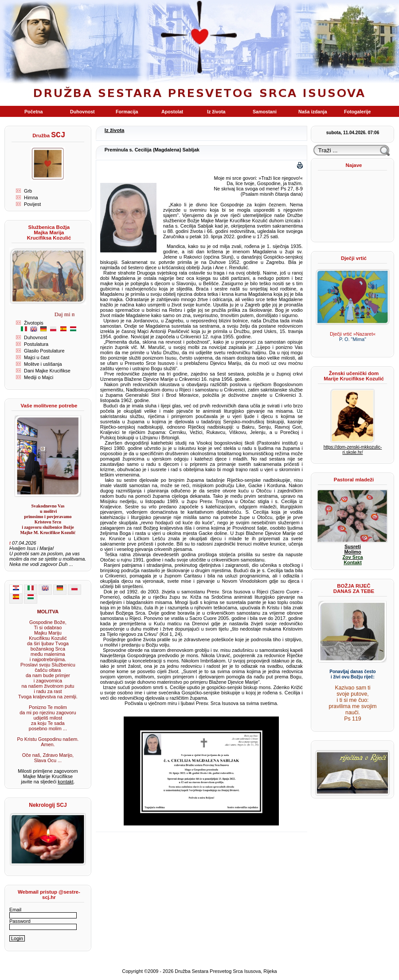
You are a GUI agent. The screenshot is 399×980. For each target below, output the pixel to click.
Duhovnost (35, 337)
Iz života (115, 130)
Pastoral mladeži (354, 480)
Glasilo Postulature (44, 351)
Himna (31, 198)
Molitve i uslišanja (43, 364)
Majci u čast (37, 357)
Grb (28, 191)
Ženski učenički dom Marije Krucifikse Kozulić (354, 376)
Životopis (34, 323)
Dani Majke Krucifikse (47, 371)
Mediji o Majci (39, 377)
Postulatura (36, 344)
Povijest (32, 204)
